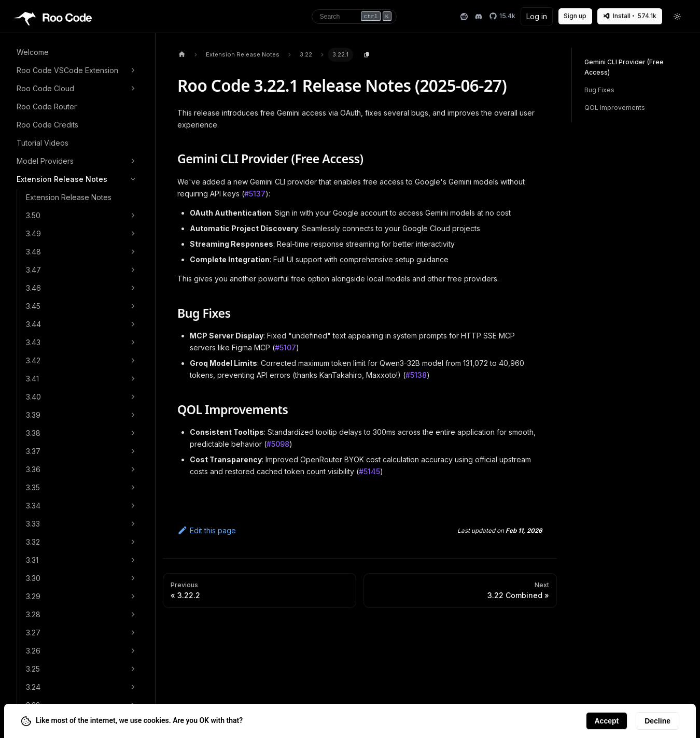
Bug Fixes (599, 90)
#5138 (416, 375)
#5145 (369, 471)
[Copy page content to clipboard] (367, 55)
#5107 (285, 347)
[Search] (354, 17)
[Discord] (479, 17)
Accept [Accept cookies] (607, 721)
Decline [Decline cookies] (657, 721)
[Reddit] (464, 17)
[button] (77, 70)
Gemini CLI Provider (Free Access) (624, 67)
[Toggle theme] (678, 17)
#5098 (278, 444)
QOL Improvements (615, 108)
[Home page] (182, 55)
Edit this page (207, 530)
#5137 (255, 194)
